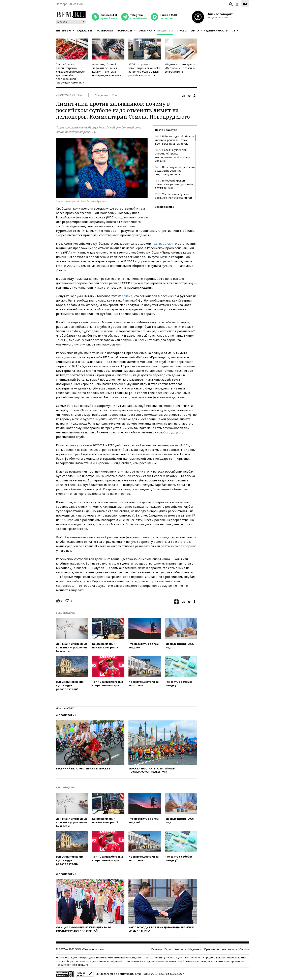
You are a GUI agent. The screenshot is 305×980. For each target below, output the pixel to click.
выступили (64, 357)
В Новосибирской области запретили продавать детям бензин (174, 184)
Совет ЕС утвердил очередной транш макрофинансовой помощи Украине (173, 155)
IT (234, 30)
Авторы (233, 949)
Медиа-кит (195, 949)
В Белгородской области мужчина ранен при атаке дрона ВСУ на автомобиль (174, 140)
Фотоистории (66, 715)
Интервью (64, 30)
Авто (195, 30)
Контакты (180, 949)
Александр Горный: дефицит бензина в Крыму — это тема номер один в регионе (107, 70)
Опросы (244, 949)
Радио (169, 949)
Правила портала (215, 949)
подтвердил (161, 243)
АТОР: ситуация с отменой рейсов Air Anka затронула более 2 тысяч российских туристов (144, 70)
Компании (105, 30)
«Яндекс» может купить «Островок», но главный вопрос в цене (180, 68)
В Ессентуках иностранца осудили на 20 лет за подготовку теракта (175, 171)
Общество (165, 30)
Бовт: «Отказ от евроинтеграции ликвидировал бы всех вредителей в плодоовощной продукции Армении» (71, 73)
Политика (144, 30)
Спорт (116, 95)
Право (182, 30)
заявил (127, 296)
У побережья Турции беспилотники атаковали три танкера (173, 198)
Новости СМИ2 (65, 708)
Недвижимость (216, 30)
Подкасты (84, 30)
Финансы (125, 30)
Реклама (157, 949)
